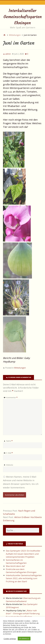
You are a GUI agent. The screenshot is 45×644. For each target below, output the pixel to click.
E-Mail (9, 453)
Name (9, 441)
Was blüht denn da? (15, 566)
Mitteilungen (20, 368)
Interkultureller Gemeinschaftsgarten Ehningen (23, 17)
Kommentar (12, 397)
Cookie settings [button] (10, 639)
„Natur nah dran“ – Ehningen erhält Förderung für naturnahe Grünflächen (23, 614)
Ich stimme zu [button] (24, 638)
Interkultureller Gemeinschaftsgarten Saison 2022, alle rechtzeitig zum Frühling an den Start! (24, 578)
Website (10, 465)
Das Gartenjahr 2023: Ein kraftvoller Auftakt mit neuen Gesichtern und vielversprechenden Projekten (23, 554)
